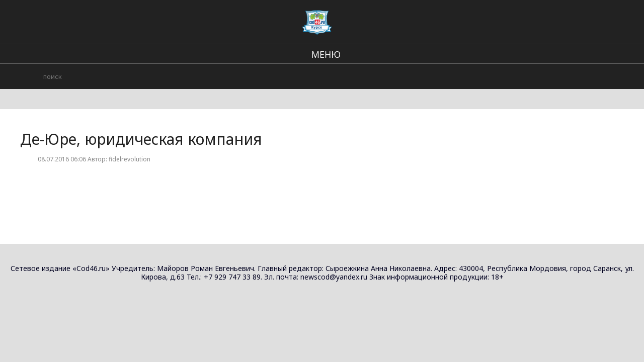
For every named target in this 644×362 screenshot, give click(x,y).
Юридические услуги (589, 70)
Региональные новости (264, 20)
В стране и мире (347, 20)
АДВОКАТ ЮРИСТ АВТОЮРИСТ (561, 85)
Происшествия (417, 20)
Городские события (492, 20)
